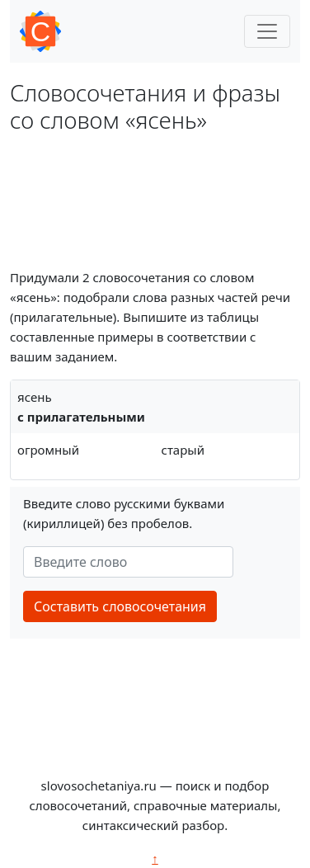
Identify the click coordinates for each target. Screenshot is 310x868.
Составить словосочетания (120, 606)
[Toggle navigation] (267, 31)
